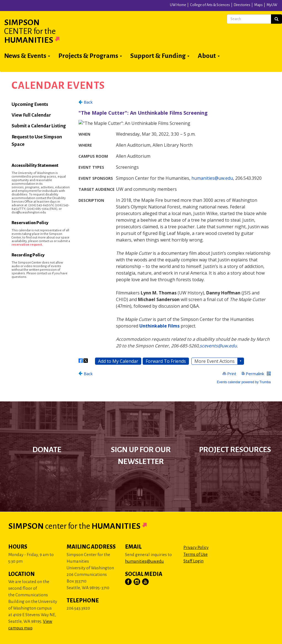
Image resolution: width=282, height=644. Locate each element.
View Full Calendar (31, 115)
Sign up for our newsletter (141, 456)
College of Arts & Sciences (210, 5)
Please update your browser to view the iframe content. (175, 241)
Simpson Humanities (39, 31)
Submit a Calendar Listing (39, 126)
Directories (242, 5)
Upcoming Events (30, 104)
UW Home (178, 5)
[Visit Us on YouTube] (146, 582)
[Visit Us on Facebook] (129, 582)
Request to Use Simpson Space (37, 141)
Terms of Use (196, 554)
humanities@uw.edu (144, 561)
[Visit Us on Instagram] (137, 582)
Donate (47, 450)
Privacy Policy (196, 547)
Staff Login (193, 561)
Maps (258, 5)
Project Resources (235, 450)
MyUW (272, 5)
